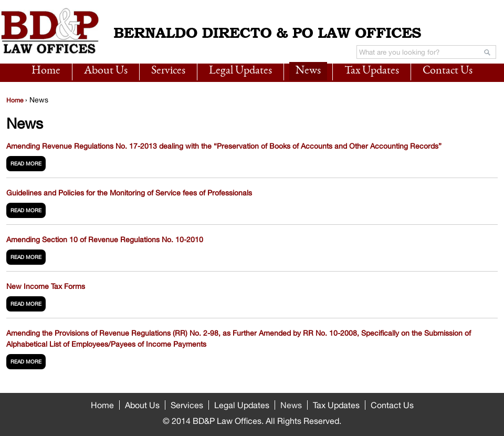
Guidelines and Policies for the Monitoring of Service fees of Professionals (129, 193)
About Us (106, 71)
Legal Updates (240, 71)
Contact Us (448, 71)
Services (168, 71)
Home (46, 71)
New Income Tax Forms (46, 286)
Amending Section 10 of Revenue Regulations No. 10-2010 (105, 240)
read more (26, 163)
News (308, 71)
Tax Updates (372, 71)
